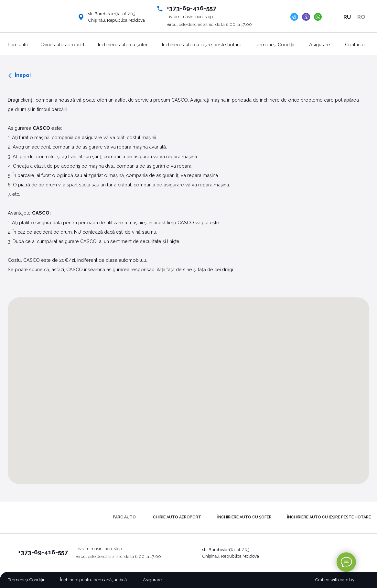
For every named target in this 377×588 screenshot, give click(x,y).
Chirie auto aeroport (62, 44)
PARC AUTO (124, 517)
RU (347, 17)
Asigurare (320, 44)
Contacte (355, 44)
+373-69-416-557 (191, 8)
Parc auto (18, 44)
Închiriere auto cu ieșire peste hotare (202, 44)
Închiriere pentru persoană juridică (93, 580)
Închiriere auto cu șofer (123, 44)
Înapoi (23, 75)
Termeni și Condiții (274, 44)
